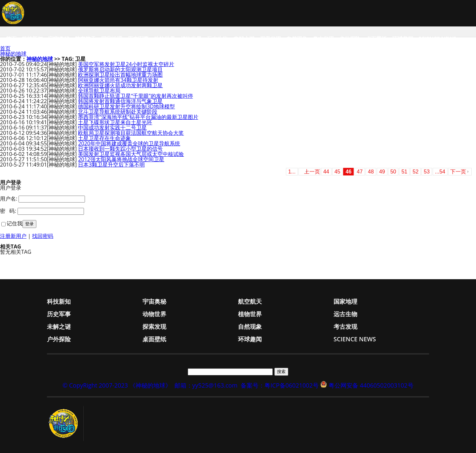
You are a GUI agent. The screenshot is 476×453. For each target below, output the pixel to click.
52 (416, 172)
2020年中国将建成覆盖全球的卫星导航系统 (129, 143)
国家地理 (112, 39)
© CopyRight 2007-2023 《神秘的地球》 (117, 385)
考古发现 (323, 39)
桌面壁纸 (376, 39)
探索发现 (270, 39)
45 (337, 172)
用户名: (9, 199)
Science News (437, 39)
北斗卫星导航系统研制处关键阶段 (118, 112)
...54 (440, 172)
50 (393, 172)
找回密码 (43, 236)
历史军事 (138, 39)
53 (427, 172)
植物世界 (191, 39)
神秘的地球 (13, 54)
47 (360, 172)
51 (404, 172)
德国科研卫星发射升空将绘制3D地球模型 (126, 106)
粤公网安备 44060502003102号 (371, 385)
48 (371, 172)
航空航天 (85, 39)
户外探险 (350, 39)
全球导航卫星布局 (99, 91)
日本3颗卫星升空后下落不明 (111, 165)
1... (292, 172)
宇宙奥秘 (59, 39)
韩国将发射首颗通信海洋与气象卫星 (120, 101)
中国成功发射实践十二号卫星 (112, 128)
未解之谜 (244, 39)
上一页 (312, 172)
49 (382, 172)
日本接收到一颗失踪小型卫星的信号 (120, 149)
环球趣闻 (403, 39)
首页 (11, 39)
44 (326, 172)
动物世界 (165, 39)
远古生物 (218, 39)
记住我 (15, 223)
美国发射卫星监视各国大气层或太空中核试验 (131, 154)
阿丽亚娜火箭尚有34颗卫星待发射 (118, 80)
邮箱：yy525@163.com (206, 385)
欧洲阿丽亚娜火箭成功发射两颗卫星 (120, 85)
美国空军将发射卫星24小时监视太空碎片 (126, 64)
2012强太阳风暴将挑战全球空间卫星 (121, 159)
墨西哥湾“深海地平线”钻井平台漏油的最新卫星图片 (138, 117)
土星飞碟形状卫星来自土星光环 (115, 122)
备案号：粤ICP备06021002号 (280, 385)
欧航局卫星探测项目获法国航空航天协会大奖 (131, 133)
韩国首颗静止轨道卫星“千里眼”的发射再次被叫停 (135, 96)
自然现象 (297, 39)
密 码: (8, 211)
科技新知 (32, 39)
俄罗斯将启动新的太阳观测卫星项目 (120, 69)
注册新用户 (13, 236)
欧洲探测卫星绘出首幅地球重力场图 (120, 75)
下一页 (458, 172)
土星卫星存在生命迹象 (104, 138)
